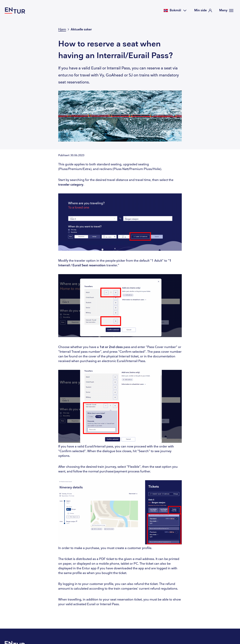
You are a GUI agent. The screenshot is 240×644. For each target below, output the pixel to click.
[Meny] (226, 11)
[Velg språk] (175, 11)
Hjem (62, 30)
